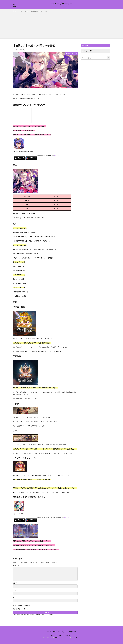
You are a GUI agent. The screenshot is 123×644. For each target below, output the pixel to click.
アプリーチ (56, 156)
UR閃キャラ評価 (24, 11)
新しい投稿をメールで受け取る (21, 609)
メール (15, 590)
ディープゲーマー (62, 4)
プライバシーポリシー (60, 632)
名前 (15, 583)
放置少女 (24, 50)
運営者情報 (72, 632)
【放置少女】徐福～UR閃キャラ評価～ (39, 11)
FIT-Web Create (60, 638)
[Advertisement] (61, 25)
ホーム (49, 632)
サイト (15, 597)
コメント (16, 566)
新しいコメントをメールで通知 (21, 605)
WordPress (76, 638)
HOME (16, 11)
